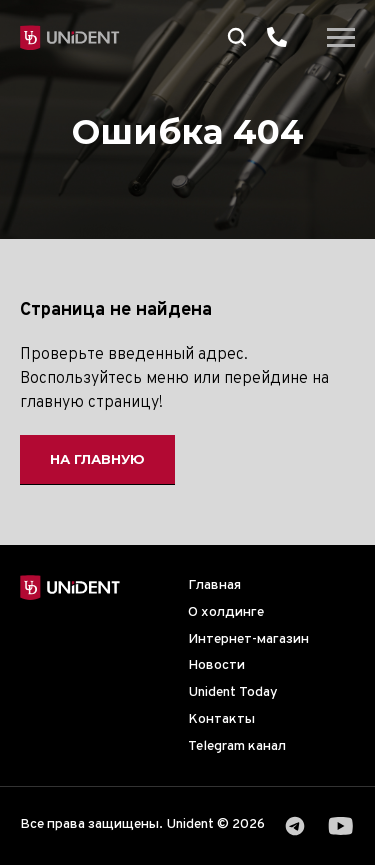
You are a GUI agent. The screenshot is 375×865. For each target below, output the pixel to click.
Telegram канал (237, 746)
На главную (97, 459)
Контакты (221, 719)
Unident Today (233, 692)
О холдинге (226, 612)
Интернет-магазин (248, 639)
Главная (214, 585)
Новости (216, 665)
